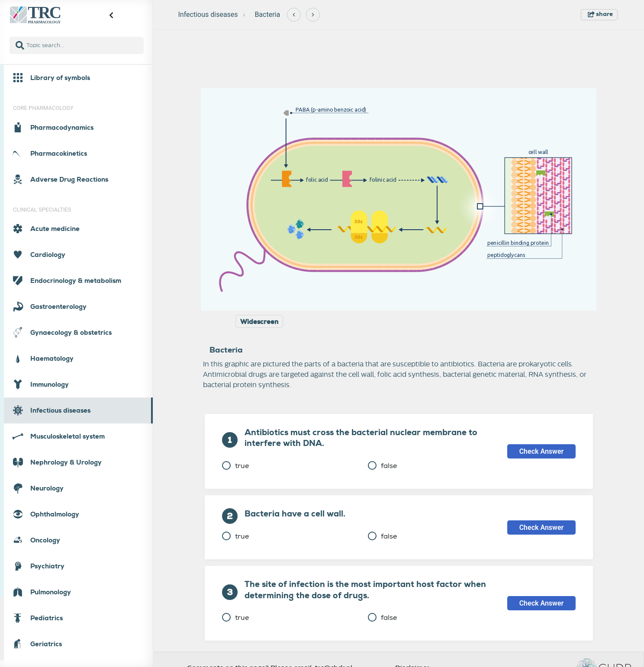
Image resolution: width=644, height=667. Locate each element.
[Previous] (294, 15)
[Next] (313, 15)
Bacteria (267, 14)
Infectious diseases (208, 14)
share (600, 14)
